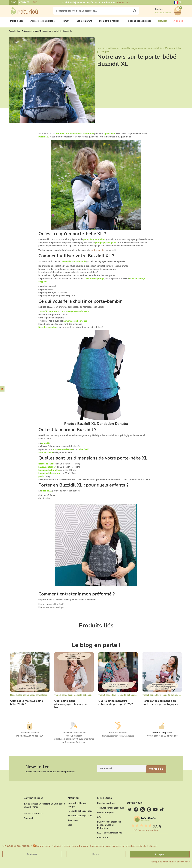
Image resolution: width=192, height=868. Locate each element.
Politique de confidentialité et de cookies (170, 862)
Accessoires (74, 825)
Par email (28, 823)
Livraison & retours (106, 808)
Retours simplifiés (118, 734)
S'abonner (157, 771)
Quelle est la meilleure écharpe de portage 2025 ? (115, 704)
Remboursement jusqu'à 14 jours (118, 737)
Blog (13, 2)
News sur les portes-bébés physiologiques (30, 696)
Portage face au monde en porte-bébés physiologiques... (161, 704)
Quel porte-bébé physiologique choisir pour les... (71, 705)
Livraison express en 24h (74, 734)
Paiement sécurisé (30, 734)
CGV (99, 822)
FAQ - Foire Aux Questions (110, 837)
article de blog (98, 251)
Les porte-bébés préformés (160, 49)
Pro (35, 2)
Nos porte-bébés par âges (80, 815)
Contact (24, 2)
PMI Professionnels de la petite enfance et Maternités (109, 829)
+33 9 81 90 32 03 (36, 818)
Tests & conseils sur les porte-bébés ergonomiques (121, 49)
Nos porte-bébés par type (80, 820)
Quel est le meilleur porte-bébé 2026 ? (27, 704)
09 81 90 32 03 (123, 2)
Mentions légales (105, 817)
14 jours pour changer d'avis (110, 812)
